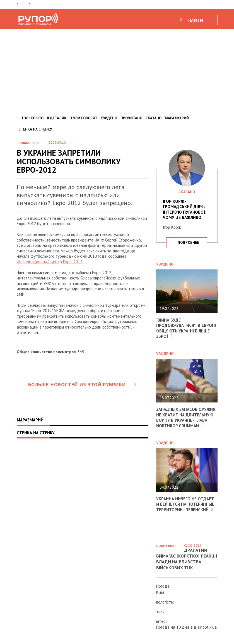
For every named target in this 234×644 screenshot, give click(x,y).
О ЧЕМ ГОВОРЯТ (83, 118)
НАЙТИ (196, 20)
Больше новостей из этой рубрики (82, 384)
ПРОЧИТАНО (131, 118)
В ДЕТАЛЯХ (56, 118)
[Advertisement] (117, 71)
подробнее (188, 243)
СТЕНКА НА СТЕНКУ (35, 129)
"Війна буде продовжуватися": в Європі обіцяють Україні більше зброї (186, 328)
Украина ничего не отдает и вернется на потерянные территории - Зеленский (185, 504)
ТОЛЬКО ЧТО (32, 118)
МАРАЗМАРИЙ (177, 118)
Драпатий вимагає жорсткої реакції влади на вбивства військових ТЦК (187, 559)
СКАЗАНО (154, 118)
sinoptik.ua (207, 627)
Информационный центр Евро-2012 (50, 262)
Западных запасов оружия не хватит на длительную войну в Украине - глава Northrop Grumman (186, 418)
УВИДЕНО (109, 118)
